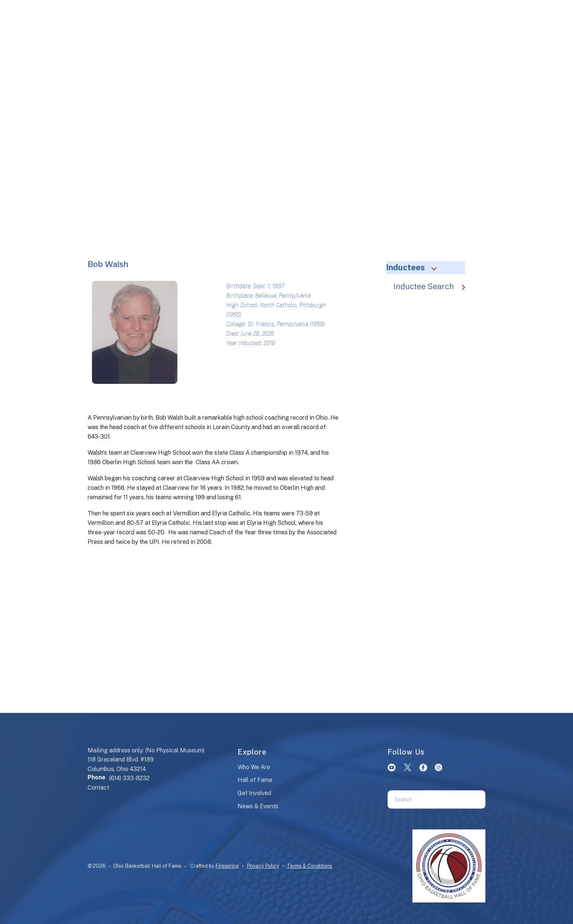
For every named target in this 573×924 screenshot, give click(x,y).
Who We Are (254, 767)
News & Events (258, 806)
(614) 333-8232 (129, 778)
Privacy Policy (263, 866)
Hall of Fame (255, 780)
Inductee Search (433, 286)
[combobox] (427, 799)
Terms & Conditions (309, 866)
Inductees (415, 267)
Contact (98, 788)
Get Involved (254, 793)
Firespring (227, 866)
